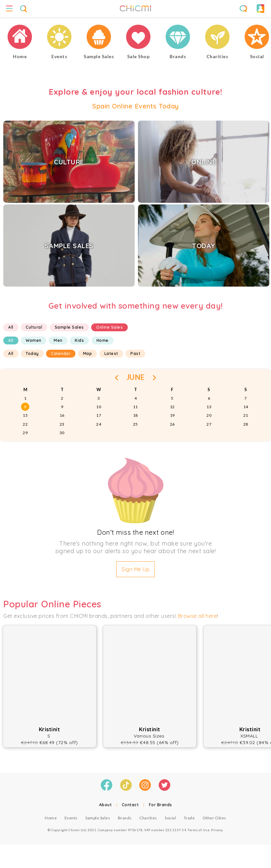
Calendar (61, 353)
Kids (79, 340)
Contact (130, 805)
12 (172, 407)
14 (246, 407)
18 (135, 415)
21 (246, 415)
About (106, 805)
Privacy (217, 830)
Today (32, 353)
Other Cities (214, 818)
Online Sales (109, 327)
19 (172, 415)
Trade (189, 818)
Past (135, 353)
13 (209, 407)
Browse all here (198, 616)
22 (25, 424)
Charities (148, 818)
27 (209, 424)
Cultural (34, 327)
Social (170, 818)
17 (99, 415)
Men (58, 340)
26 (172, 424)
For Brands (161, 805)
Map (88, 353)
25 (135, 424)
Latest (111, 353)
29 (25, 433)
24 (99, 424)
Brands (125, 818)
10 (99, 407)
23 (62, 424)
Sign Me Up (135, 569)
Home (103, 340)
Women (34, 340)
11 (135, 407)
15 (25, 415)
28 (246, 424)
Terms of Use (199, 830)
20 (209, 415)
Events (71, 818)
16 (62, 415)
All (11, 327)
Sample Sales (69, 327)
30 (62, 433)
